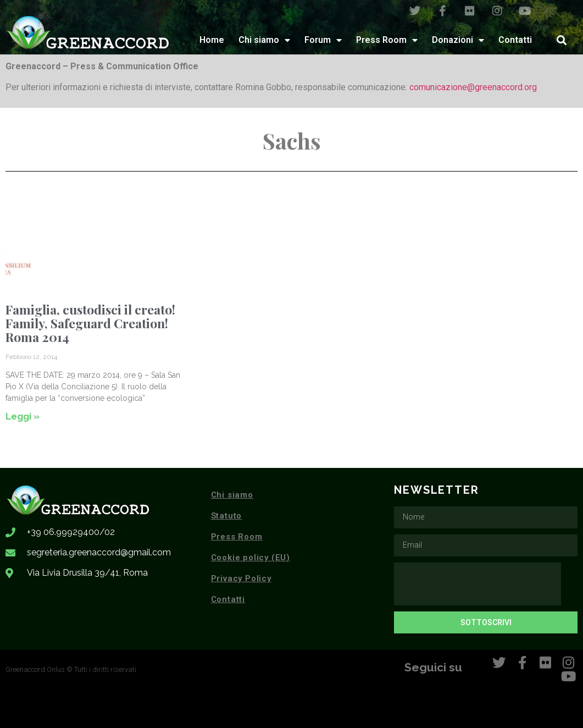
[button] (561, 40)
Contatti (515, 40)
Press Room (387, 40)
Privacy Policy (241, 578)
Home (212, 40)
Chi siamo (264, 40)
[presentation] (477, 584)
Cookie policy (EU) (251, 558)
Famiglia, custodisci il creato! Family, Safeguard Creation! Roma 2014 (90, 323)
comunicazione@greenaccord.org (473, 87)
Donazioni (458, 40)
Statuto (227, 516)
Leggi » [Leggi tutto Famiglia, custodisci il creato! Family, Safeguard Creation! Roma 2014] (23, 416)
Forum (323, 40)
